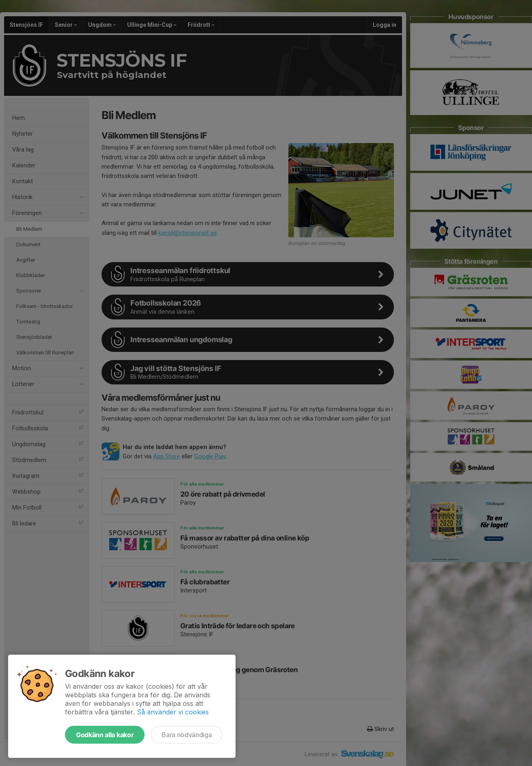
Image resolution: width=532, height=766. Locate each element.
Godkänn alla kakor (105, 735)
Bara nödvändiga (187, 735)
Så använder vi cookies (173, 712)
